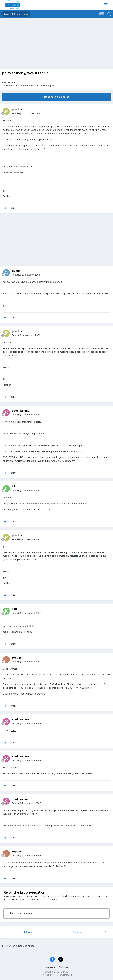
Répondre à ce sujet (56, 97)
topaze (17, 658)
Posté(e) (26, 113)
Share (27, 932)
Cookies (63, 967)
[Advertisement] (43, 44)
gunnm (17, 271)
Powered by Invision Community (56, 975)
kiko (15, 486)
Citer (14, 208)
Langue (50, 967)
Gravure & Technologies (41, 86)
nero (14, 730)
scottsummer (21, 411)
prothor (11, 82)
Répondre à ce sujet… (21, 913)
